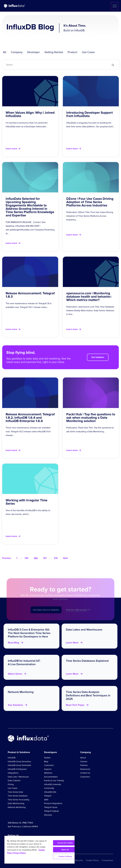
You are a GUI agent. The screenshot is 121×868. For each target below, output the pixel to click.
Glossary (48, 815)
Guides (47, 758)
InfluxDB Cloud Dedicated (19, 765)
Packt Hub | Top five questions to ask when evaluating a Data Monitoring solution (91, 418)
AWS (46, 800)
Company (17, 52)
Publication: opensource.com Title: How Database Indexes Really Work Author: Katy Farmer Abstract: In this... (90, 310)
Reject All (65, 850)
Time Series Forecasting (19, 800)
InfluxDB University (52, 784)
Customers (49, 765)
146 (36, 558)
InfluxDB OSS (50, 792)
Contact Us (85, 773)
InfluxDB (12, 758)
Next (65, 558)
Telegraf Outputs (51, 811)
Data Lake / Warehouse (18, 777)
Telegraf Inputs (51, 807)
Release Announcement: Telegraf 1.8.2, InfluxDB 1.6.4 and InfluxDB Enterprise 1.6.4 (30, 418)
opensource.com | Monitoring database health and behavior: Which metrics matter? (89, 297)
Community (49, 788)
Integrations (13, 773)
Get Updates (98, 357)
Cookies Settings (65, 856)
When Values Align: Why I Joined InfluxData (30, 114)
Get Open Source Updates (46, 614)
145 (26, 558)
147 (45, 558)
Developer (33, 52)
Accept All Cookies (65, 843)
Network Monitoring (17, 807)
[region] (40, 850)
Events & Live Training (54, 781)
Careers (84, 762)
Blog (46, 762)
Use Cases (88, 52)
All (5, 52)
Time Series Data (15, 792)
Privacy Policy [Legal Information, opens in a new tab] (19, 853)
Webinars (48, 773)
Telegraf (48, 796)
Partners (84, 765)
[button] (115, 6)
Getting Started (54, 52)
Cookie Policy (92, 860)
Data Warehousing (16, 803)
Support (48, 769)
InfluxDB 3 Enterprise (17, 769)
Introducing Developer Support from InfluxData (90, 114)
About (83, 758)
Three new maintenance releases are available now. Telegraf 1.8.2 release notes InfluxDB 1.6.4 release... (28, 431)
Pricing (11, 784)
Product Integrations (53, 803)
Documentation (51, 777)
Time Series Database (18, 796)
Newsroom (85, 769)
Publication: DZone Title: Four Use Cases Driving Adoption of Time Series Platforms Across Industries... (90, 216)
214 (56, 558)
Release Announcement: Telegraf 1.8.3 (30, 295)
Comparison (107, 860)
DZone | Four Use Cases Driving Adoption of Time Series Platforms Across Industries (90, 202)
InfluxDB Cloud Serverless (19, 762)
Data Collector (14, 781)
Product (72, 52)
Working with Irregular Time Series (27, 502)
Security (79, 860)
